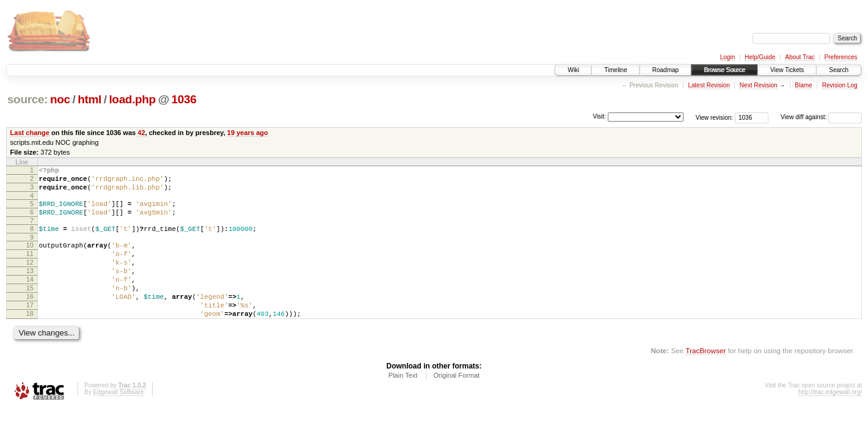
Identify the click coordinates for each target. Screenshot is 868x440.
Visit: (599, 116)
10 (30, 256)
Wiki (573, 70)
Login (728, 57)
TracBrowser (706, 378)
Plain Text (403, 403)
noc (60, 99)
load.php (132, 99)
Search (839, 70)
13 (30, 287)
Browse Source (724, 70)
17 (30, 329)
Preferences (841, 57)
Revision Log (840, 85)
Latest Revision (709, 85)
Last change (30, 133)
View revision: (715, 117)
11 (30, 266)
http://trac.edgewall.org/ (830, 420)
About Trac (800, 57)
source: (27, 99)
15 (30, 308)
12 (30, 277)
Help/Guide (760, 57)
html (89, 99)
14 (30, 298)
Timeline (615, 70)
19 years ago (248, 133)
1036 (184, 99)
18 (30, 339)
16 (30, 318)
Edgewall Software (118, 420)
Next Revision (759, 85)
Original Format (456, 403)
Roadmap (666, 70)
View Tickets (787, 70)
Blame (803, 85)
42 (141, 133)
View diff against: (821, 117)
